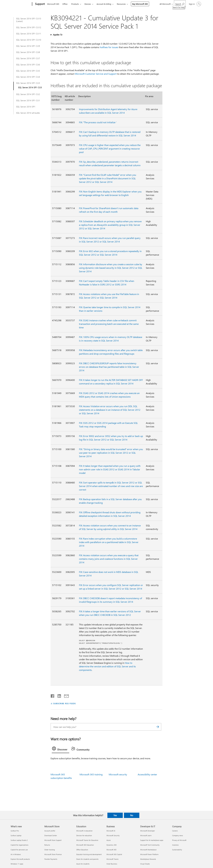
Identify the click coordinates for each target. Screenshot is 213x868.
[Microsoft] (21, 4)
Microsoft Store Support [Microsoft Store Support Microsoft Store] (53, 840)
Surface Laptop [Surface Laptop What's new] (16, 835)
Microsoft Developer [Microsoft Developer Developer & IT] (148, 831)
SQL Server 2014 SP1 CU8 (28, 52)
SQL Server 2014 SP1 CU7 (28, 58)
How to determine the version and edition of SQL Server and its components (107, 666)
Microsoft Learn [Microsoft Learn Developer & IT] (146, 835)
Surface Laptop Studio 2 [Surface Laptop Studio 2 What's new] (19, 840)
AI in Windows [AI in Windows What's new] (16, 854)
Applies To (57, 35)
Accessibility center (147, 774)
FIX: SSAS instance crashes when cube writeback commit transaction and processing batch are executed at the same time (109, 324)
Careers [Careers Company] (175, 831)
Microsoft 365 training (91, 774)
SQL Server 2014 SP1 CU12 (29, 27)
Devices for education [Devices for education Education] (84, 835)
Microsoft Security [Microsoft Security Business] (113, 835)
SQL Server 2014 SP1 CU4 (28, 77)
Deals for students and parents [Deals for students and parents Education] (87, 859)
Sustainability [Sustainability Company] (177, 850)
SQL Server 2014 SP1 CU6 (28, 65)
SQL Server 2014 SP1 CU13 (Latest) (29, 20)
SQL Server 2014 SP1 (26, 107)
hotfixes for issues (109, 47)
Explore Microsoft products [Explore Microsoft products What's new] (20, 859)
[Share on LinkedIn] (58, 695)
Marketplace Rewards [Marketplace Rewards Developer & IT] (148, 859)
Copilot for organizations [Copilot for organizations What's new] (20, 845)
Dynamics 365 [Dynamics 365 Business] (112, 845)
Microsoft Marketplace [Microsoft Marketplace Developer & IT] (148, 850)
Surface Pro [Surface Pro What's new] (15, 831)
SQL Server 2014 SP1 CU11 (29, 34)
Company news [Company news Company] (178, 835)
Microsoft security (118, 774)
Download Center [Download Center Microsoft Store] (51, 835)
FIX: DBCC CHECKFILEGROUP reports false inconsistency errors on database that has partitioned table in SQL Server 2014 (109, 367)
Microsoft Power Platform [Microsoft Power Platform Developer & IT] (149, 854)
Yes (115, 815)
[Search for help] (180, 4)
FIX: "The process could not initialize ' (98, 122)
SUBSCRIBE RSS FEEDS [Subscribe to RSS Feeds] (64, 703)
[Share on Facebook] (53, 695)
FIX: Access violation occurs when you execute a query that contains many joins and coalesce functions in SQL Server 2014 (109, 559)
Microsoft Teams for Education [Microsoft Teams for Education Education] (87, 840)
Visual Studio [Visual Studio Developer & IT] (145, 864)
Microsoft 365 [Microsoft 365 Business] (111, 850)
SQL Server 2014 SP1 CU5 (28, 71)
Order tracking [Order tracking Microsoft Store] (50, 850)
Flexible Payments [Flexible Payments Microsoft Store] (51, 859)
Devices (88, 4)
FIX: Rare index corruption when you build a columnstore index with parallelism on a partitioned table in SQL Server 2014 (109, 542)
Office (65, 4)
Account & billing (104, 4)
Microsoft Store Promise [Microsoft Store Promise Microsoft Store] (53, 854)
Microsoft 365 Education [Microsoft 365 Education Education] (85, 845)
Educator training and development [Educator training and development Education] (89, 854)
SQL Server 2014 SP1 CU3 (28, 83)
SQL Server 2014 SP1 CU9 (28, 46)
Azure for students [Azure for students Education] (83, 864)
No (132, 815)
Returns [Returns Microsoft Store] (47, 845)
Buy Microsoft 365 (140, 4)
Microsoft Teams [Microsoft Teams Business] (112, 859)
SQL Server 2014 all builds (28, 113)
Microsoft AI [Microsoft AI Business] (111, 831)
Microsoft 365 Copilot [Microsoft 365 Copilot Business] (114, 854)
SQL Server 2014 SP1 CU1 (28, 100)
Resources (121, 4)
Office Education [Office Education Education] (82, 850)
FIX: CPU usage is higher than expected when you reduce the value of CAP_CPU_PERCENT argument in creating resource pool (110, 149)
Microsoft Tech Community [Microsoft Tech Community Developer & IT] (150, 845)
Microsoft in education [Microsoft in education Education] (84, 831)
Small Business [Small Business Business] (112, 864)
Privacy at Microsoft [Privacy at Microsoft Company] (179, 840)
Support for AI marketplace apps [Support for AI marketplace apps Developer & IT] (152, 840)
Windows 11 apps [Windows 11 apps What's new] (17, 864)
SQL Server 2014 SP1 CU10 (29, 40)
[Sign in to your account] (195, 4)
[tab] (60, 749)
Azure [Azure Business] (109, 840)
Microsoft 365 (53, 4)
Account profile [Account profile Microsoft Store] (50, 831)
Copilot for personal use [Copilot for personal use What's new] (19, 850)
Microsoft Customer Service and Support (96, 74)
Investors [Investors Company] (175, 845)
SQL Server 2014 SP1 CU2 (28, 94)
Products (75, 4)
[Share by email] (65, 695)
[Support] (40, 4)
